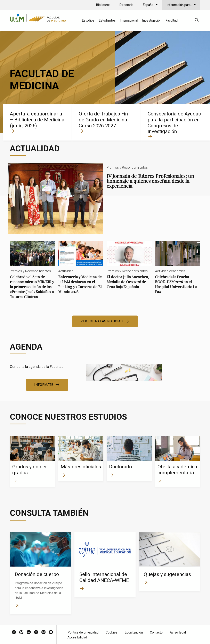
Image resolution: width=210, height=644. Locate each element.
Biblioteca (103, 5)
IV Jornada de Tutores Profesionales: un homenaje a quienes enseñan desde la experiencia (105, 198)
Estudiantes (107, 20)
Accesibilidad (77, 637)
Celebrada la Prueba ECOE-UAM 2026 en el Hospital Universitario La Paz (178, 271)
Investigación (152, 20)
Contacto (156, 632)
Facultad (172, 20)
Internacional (129, 20)
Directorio (126, 5)
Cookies (112, 632)
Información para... (180, 5)
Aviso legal (178, 632)
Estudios (88, 20)
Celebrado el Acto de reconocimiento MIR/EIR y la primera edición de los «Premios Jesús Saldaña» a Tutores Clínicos (32, 273)
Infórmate (44, 385)
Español (149, 5)
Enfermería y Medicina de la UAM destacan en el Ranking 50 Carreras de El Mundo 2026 (81, 271)
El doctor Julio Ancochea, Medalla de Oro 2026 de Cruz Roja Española (129, 268)
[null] (197, 21)
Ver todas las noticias (102, 321)
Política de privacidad (83, 632)
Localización (134, 632)
